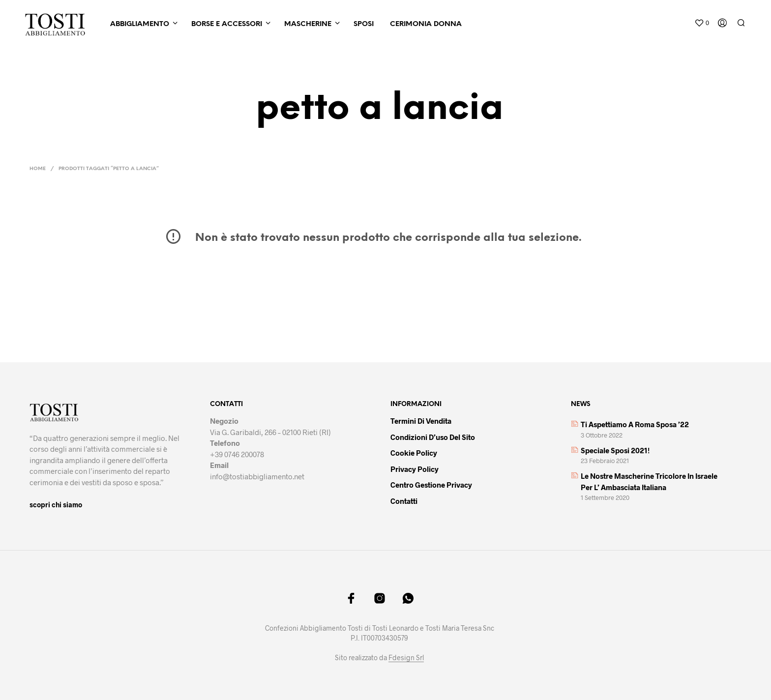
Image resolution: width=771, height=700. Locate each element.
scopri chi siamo (56, 505)
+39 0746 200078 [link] (237, 454)
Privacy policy (415, 469)
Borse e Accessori (227, 24)
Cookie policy (414, 453)
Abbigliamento (140, 24)
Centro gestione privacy (431, 485)
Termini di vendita (421, 421)
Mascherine (308, 24)
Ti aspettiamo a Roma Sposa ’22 (635, 424)
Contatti (404, 501)
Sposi (364, 24)
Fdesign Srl (406, 658)
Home (38, 169)
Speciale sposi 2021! (615, 450)
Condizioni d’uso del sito (433, 437)
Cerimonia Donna (426, 24)
